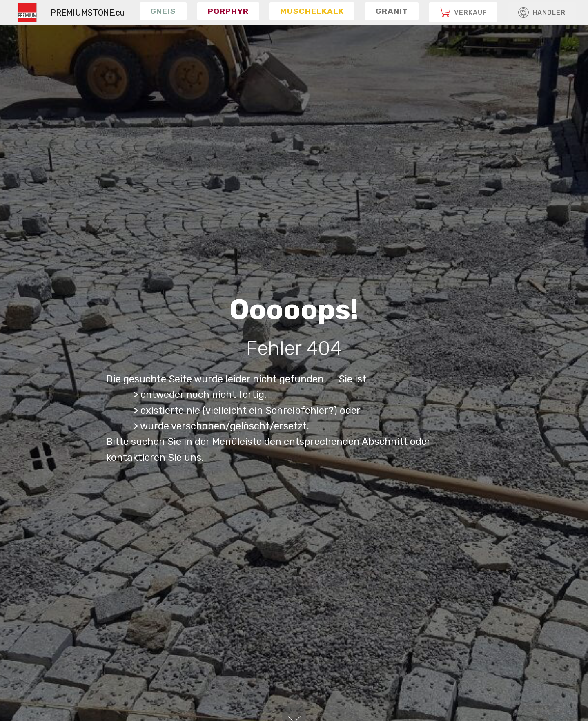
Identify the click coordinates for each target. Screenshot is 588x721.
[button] (163, 11)
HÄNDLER (542, 13)
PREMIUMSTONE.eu (88, 13)
